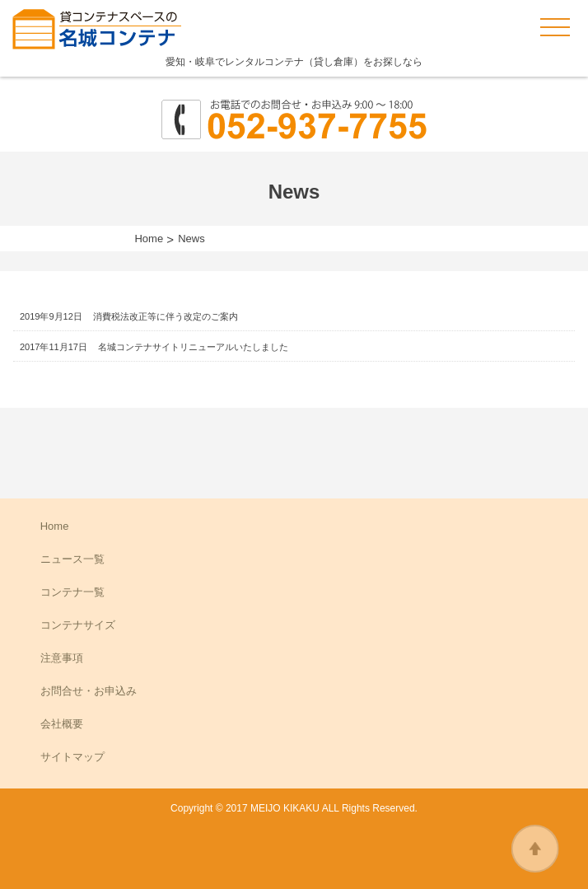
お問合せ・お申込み (89, 691)
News (191, 239)
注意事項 (62, 658)
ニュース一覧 (72, 559)
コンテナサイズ (78, 625)
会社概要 (62, 724)
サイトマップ (72, 757)
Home (149, 239)
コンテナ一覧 (72, 592)
